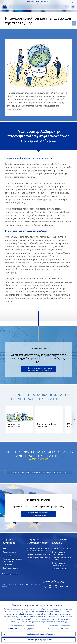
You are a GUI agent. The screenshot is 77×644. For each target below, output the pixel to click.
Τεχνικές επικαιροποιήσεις (39, 554)
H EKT (5, 548)
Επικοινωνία (8, 564)
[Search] (37, 7)
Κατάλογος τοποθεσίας (11, 574)
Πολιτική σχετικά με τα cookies (62, 558)
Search (66, 7)
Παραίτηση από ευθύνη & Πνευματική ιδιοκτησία (38, 549)
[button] (73, 2)
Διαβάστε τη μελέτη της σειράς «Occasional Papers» (40, 369)
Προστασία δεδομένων (62, 548)
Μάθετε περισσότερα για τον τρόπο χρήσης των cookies (60, 627)
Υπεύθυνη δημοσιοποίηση (38, 557)
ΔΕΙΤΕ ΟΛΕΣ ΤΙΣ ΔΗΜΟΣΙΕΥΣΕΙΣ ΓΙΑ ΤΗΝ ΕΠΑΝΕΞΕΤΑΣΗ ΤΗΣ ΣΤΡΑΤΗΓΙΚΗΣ (39, 472)
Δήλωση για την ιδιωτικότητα (59, 553)
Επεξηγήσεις (8, 555)
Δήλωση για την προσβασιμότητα (59, 564)
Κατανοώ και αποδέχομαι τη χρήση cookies (40, 634)
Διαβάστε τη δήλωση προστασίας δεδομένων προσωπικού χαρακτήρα (22, 627)
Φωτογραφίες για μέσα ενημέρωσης (12, 560)
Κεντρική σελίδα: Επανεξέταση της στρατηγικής (40, 514)
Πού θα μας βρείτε (10, 568)
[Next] (74, 420)
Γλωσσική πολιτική (60, 568)
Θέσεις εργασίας (9, 552)
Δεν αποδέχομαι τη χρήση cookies (40, 640)
